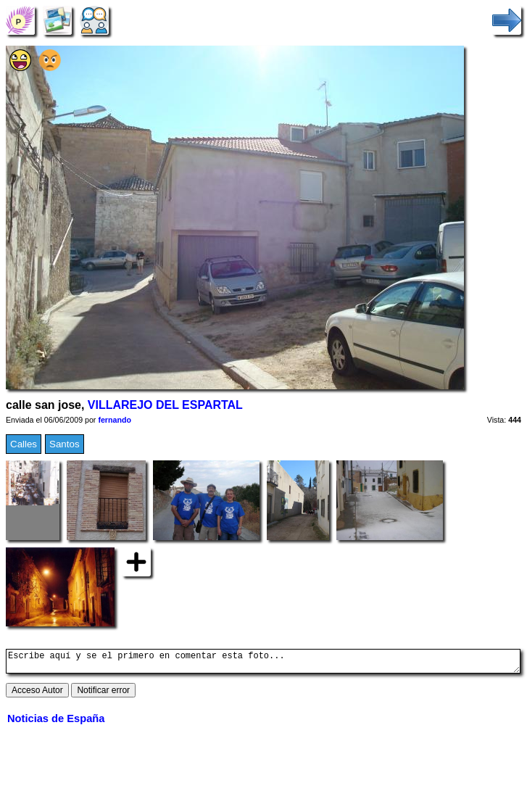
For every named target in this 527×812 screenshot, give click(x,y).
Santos (65, 444)
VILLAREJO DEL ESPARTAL (165, 405)
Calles (24, 444)
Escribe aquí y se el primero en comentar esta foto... (263, 663)
